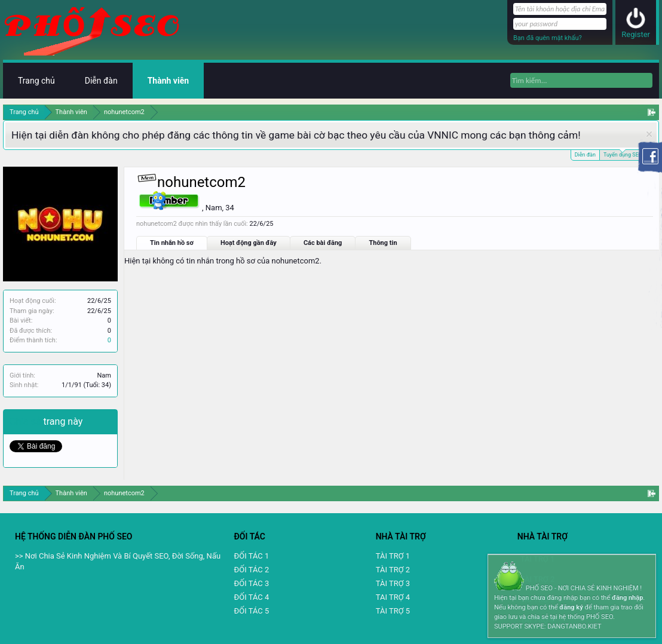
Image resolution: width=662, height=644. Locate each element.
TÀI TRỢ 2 (393, 570)
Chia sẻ (27, 421)
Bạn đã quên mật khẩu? (548, 38)
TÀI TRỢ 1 (393, 556)
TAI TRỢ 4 (393, 597)
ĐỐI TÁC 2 (252, 570)
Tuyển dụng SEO (623, 154)
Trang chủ (36, 81)
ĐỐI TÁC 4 (252, 597)
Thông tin (383, 243)
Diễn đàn (585, 155)
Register (636, 34)
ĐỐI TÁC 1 (252, 556)
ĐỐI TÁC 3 (252, 583)
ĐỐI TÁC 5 (252, 611)
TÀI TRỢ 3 (393, 583)
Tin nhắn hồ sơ (172, 243)
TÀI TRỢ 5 (393, 611)
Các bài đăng (323, 243)
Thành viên (168, 81)
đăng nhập (627, 598)
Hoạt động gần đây (249, 243)
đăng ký (571, 607)
